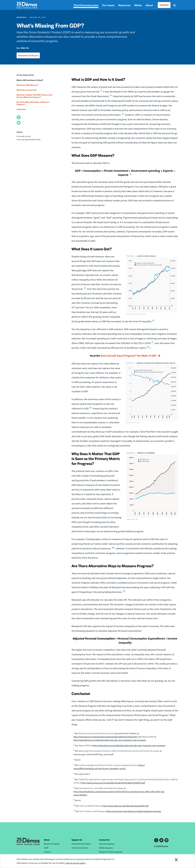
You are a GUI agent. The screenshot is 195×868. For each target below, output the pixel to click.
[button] (19, 117)
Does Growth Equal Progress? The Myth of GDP (129, 355)
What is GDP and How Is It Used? (30, 80)
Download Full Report (28, 55)
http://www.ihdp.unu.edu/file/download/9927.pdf (126, 806)
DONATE (164, 5)
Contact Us (104, 840)
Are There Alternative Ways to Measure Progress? (33, 103)
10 (113, 548)
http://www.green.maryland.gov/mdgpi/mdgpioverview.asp (134, 811)
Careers (48, 852)
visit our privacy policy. (76, 863)
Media (138, 5)
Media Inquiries (106, 848)
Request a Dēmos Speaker (111, 852)
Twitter (161, 840)
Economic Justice (24, 136)
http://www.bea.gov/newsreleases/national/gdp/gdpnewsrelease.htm (105, 737)
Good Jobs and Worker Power (29, 140)
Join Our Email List (80, 848)
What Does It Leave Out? (27, 90)
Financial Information (81, 844)
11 (124, 591)
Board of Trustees (52, 844)
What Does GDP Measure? (27, 85)
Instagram (166, 840)
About (149, 5)
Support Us (77, 840)
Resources (124, 5)
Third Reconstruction (86, 5)
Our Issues (108, 5)
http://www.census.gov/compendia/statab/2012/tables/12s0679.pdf (113, 783)
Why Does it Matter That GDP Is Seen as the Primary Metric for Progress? (34, 96)
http (141, 765)
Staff (46, 848)
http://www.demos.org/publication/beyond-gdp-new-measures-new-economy (110, 740)
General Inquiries (107, 844)
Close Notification (173, 861)
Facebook (156, 840)
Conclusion (21, 109)
